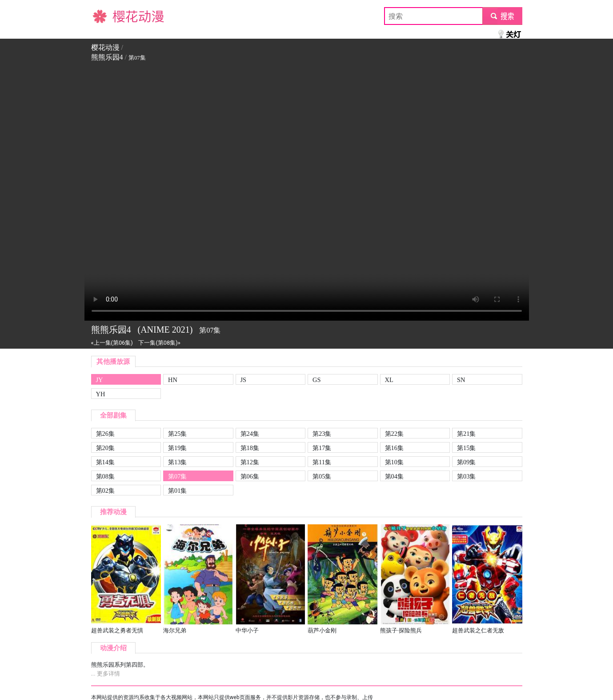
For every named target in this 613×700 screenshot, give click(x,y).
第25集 (177, 434)
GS (317, 380)
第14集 (105, 462)
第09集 (466, 462)
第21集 (466, 434)
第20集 (105, 448)
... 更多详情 (106, 674)
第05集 (322, 476)
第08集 (105, 476)
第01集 (177, 491)
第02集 (105, 491)
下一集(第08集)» (159, 343)
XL (389, 380)
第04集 (394, 476)
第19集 (177, 448)
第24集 (250, 434)
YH (101, 394)
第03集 (466, 476)
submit (502, 16)
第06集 (250, 476)
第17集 (322, 448)
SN (461, 380)
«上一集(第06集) (112, 343)
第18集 (250, 448)
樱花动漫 (105, 16)
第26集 (105, 434)
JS (244, 380)
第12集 (250, 462)
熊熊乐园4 (107, 57)
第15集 (466, 448)
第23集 (322, 434)
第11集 (322, 462)
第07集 (177, 476)
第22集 (394, 434)
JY (100, 380)
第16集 (394, 448)
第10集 (394, 462)
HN (173, 380)
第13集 (177, 462)
